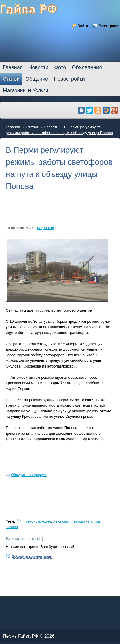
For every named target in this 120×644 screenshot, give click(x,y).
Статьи (32, 127)
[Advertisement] (60, 212)
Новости (51, 127)
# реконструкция (37, 521)
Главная (13, 127)
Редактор (45, 228)
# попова (61, 521)
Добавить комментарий (32, 556)
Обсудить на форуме (29, 475)
